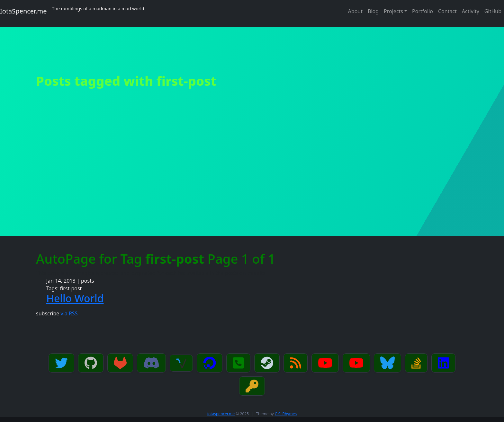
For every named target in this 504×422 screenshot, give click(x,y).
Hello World (75, 298)
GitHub (493, 11)
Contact (447, 11)
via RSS (69, 313)
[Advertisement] (252, 188)
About (355, 11)
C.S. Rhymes (286, 414)
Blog (373, 11)
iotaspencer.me (221, 414)
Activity (471, 11)
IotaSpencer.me (23, 11)
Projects (393, 11)
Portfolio (423, 11)
